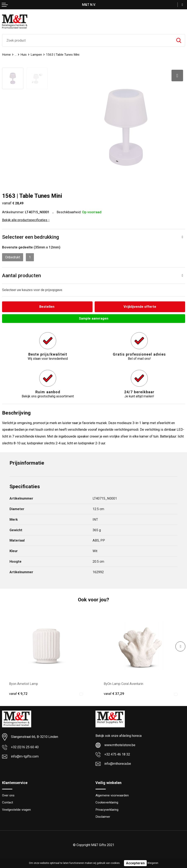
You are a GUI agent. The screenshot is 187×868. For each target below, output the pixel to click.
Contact (8, 802)
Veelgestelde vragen (16, 810)
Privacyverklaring (107, 810)
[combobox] (87, 40)
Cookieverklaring (107, 802)
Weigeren (153, 863)
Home (6, 55)
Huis (24, 55)
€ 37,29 (114, 694)
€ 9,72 (18, 694)
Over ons (8, 795)
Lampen (36, 55)
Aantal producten (21, 275)
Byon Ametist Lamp (24, 684)
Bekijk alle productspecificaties (26, 220)
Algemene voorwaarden (112, 795)
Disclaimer (103, 817)
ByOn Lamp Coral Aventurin (123, 684)
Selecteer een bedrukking (30, 237)
